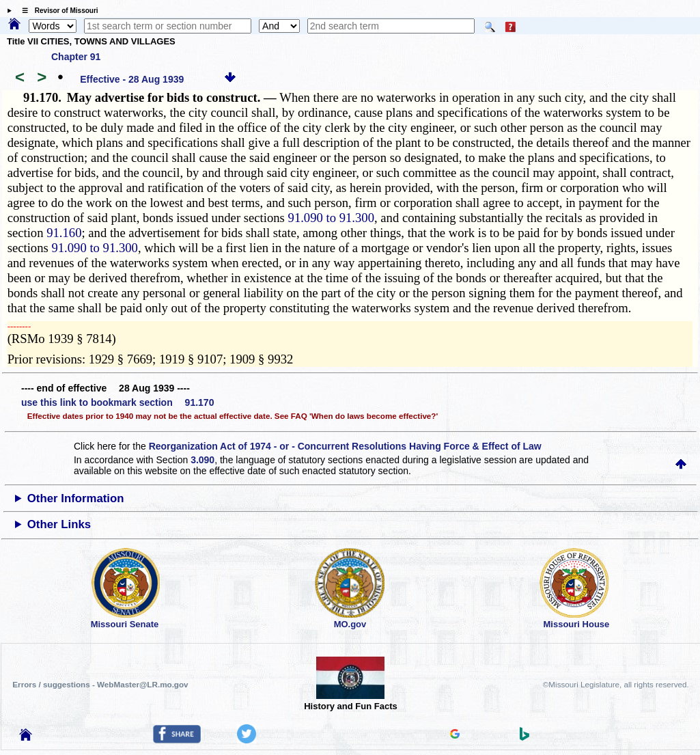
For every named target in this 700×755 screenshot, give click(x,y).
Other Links (59, 524)
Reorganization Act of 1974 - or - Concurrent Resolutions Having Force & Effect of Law (345, 446)
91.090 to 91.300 (331, 218)
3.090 (202, 460)
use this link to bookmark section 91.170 (117, 402)
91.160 (64, 233)
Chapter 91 (76, 57)
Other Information (76, 498)
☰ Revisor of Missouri (57, 11)
